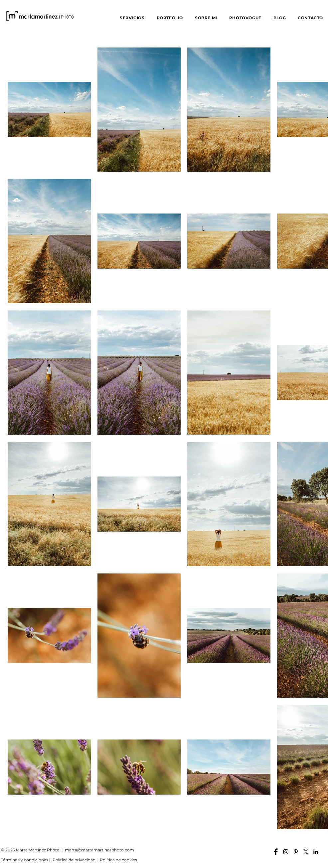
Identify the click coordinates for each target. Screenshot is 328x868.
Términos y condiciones (25, 860)
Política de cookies (118, 860)
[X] (306, 852)
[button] (132, 18)
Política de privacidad (74, 860)
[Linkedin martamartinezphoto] (316, 852)
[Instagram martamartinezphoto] (286, 852)
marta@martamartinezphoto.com (99, 850)
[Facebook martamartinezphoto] (276, 852)
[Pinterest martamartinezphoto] (296, 852)
